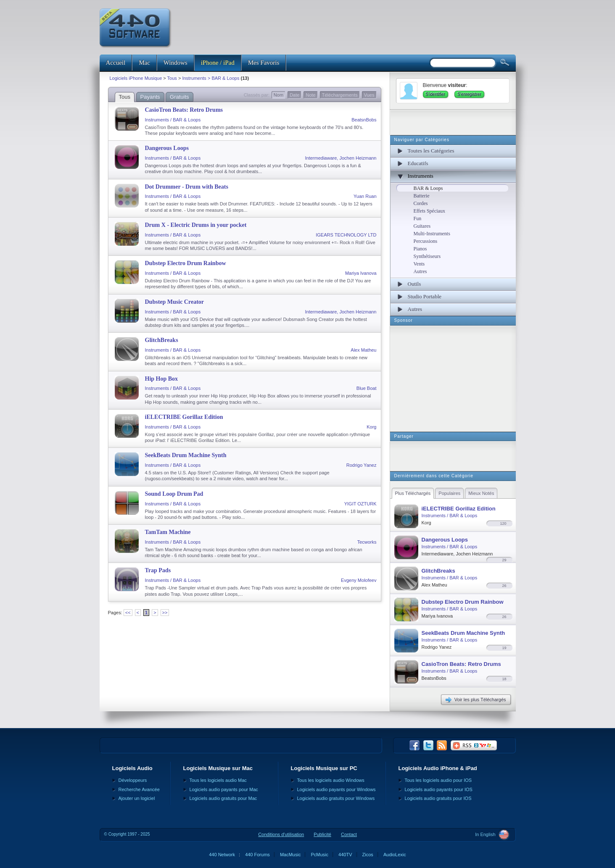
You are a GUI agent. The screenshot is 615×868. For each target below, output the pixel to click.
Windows (176, 63)
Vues (369, 95)
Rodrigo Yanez (362, 465)
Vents (419, 264)
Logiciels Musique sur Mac (218, 768)
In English (485, 834)
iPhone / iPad (218, 63)
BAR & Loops (428, 188)
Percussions (426, 241)
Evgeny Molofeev (359, 580)
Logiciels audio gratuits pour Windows (336, 798)
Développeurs (133, 780)
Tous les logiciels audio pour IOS (438, 780)
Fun (418, 218)
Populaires (449, 493)
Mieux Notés (481, 493)
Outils (414, 284)
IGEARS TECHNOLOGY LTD (346, 235)
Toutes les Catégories (431, 151)
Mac (144, 63)
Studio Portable (425, 296)
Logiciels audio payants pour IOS (439, 789)
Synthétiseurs (427, 256)
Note (310, 95)
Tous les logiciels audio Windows (331, 780)
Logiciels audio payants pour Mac (224, 789)
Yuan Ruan (365, 196)
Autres (420, 271)
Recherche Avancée (139, 789)
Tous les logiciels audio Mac (218, 780)
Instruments (421, 176)
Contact (349, 834)
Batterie (422, 196)
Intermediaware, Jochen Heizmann (341, 158)
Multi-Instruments (432, 234)
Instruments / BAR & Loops (173, 120)
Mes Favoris (264, 63)
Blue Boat (367, 388)
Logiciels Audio (132, 768)
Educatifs (418, 163)
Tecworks (367, 542)
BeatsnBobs (364, 120)
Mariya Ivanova (361, 273)
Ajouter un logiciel (137, 798)
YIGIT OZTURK (360, 504)
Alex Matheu (363, 350)
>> (165, 613)
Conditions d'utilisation (281, 834)
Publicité (322, 834)
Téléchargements (340, 95)
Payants (150, 97)
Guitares (422, 226)
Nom (278, 95)
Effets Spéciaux (429, 211)
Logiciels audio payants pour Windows (337, 789)
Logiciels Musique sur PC (324, 768)
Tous (172, 78)
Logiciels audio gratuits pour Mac (223, 798)
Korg (371, 427)
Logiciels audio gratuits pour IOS (438, 798)
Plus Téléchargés (413, 493)
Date (294, 95)
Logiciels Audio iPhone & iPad (438, 768)
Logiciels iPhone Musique (136, 78)
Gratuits (179, 97)
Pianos (420, 249)
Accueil (116, 63)
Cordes (421, 203)
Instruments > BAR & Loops (211, 78)
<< (128, 613)
